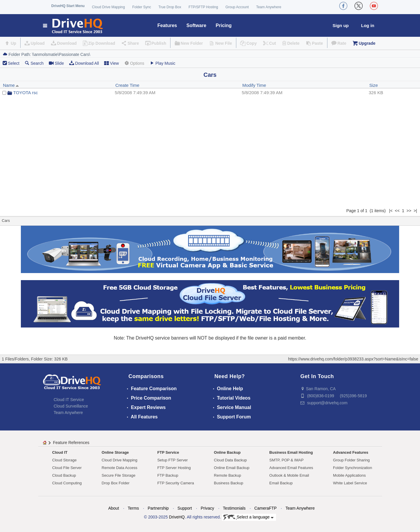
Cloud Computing (67, 483)
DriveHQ (177, 517)
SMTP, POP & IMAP (286, 460)
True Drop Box (170, 7)
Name (11, 85)
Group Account (237, 7)
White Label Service (350, 483)
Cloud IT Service (69, 400)
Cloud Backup (64, 475)
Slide (56, 63)
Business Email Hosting (291, 452)
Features (167, 25)
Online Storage (115, 452)
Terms (133, 508)
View (111, 63)
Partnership (158, 508)
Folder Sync (142, 7)
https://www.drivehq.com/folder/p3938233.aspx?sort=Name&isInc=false (353, 359)
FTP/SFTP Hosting (203, 7)
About (114, 508)
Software (196, 25)
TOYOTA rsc (26, 93)
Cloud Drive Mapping (108, 7)
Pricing (224, 25)
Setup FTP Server (173, 460)
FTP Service (168, 452)
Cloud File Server (67, 468)
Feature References (71, 443)
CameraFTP (265, 508)
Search (34, 63)
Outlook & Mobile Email (289, 475)
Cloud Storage (65, 460)
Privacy (208, 508)
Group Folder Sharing (351, 460)
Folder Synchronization (353, 468)
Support (185, 508)
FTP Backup (168, 475)
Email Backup (281, 483)
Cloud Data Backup (230, 460)
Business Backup (229, 483)
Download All (84, 63)
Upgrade (367, 43)
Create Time (127, 85)
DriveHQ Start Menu (68, 6)
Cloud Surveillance (71, 406)
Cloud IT (60, 452)
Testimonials (234, 508)
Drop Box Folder (116, 483)
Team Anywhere (268, 7)
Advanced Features (351, 452)
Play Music (163, 63)
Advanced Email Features (291, 468)
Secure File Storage (119, 475)
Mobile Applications (349, 475)
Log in (368, 25)
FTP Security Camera (176, 483)
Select (14, 63)
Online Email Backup (232, 468)
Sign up (341, 25)
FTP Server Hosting (174, 468)
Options (134, 63)
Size (374, 85)
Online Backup (227, 452)
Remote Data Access (119, 468)
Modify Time (254, 85)
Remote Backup (228, 475)
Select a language (249, 517)
